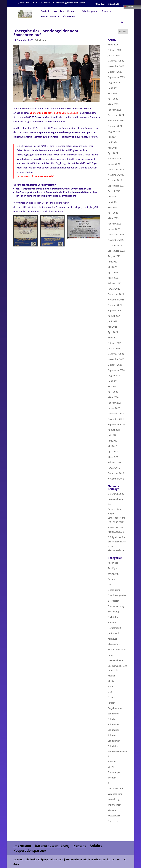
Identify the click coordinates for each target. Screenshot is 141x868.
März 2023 (113, 218)
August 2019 (114, 430)
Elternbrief (113, 601)
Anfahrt (96, 846)
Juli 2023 (112, 197)
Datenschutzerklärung (52, 846)
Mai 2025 (112, 93)
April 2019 (113, 452)
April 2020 (113, 392)
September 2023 (116, 186)
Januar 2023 (114, 229)
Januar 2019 (114, 468)
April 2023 (113, 213)
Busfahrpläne (115, 4)
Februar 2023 (115, 224)
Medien (112, 676)
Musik (111, 681)
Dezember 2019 (116, 414)
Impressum (22, 846)
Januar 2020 (114, 408)
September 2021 (116, 310)
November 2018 (116, 479)
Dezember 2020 (116, 354)
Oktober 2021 (115, 305)
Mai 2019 (112, 446)
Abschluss (113, 563)
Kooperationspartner (30, 851)
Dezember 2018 (116, 473)
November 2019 (116, 419)
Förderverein (69, 17)
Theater (112, 778)
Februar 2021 (115, 343)
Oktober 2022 (115, 245)
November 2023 (116, 175)
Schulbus (112, 719)
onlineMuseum (49, 17)
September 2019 (116, 424)
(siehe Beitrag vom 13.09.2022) (54, 113)
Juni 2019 (112, 441)
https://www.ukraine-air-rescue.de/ (36, 176)
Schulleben (40, 40)
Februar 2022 (115, 283)
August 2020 (114, 376)
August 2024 (114, 131)
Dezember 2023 (116, 169)
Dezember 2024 (116, 115)
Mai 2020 (112, 386)
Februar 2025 (115, 110)
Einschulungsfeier (117, 595)
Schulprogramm (90, 11)
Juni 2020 (112, 381)
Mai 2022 (112, 267)
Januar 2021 (114, 348)
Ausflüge (112, 568)
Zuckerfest (113, 821)
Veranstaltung (115, 794)
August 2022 (114, 256)
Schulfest (113, 735)
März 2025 (113, 104)
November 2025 (116, 66)
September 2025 (116, 77)
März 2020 (113, 397)
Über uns (72, 11)
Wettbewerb (114, 816)
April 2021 (113, 332)
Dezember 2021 (116, 294)
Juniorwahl (113, 633)
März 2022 (113, 278)
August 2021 (114, 316)
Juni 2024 (112, 142)
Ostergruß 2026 (116, 494)
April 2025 (113, 99)
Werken (112, 810)
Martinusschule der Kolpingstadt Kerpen (38, 859)
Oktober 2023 (115, 180)
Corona (112, 579)
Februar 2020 (115, 403)
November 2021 (116, 300)
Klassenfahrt (114, 644)
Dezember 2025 (116, 61)
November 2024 (116, 121)
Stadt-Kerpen (115, 772)
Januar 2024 (114, 164)
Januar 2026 (114, 55)
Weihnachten (115, 805)
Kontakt (80, 846)
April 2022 (113, 273)
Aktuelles (59, 11)
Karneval (112, 639)
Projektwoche (115, 708)
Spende (112, 761)
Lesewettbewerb (116, 660)
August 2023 (114, 191)
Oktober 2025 (115, 72)
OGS (110, 692)
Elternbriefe (100, 4)
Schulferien (114, 730)
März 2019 (113, 457)
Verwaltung (114, 799)
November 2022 (116, 240)
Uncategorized (115, 789)
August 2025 (114, 83)
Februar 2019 (115, 462)
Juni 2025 (112, 88)
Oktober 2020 (115, 365)
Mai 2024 (112, 148)
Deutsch (112, 584)
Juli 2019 (112, 435)
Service (105, 11)
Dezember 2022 (116, 235)
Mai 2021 (112, 327)
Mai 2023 (112, 207)
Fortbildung (114, 617)
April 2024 (113, 153)
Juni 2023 (112, 202)
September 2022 (116, 251)
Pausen (112, 703)
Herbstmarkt (114, 628)
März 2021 (113, 338)
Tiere (110, 783)
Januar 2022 (114, 289)
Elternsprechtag (116, 606)
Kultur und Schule (117, 650)
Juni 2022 (112, 262)
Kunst (111, 655)
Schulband (113, 714)
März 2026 (113, 45)
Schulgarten (114, 741)
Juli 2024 (112, 137)
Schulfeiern (114, 724)
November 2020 (116, 359)
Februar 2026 (115, 50)
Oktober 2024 (115, 126)
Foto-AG (112, 622)
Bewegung (113, 574)
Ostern (111, 697)
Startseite (46, 11)
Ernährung (113, 612)
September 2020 (116, 370)
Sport (111, 767)
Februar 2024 (115, 159)
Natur (111, 687)
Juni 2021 (112, 321)
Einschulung (114, 590)
